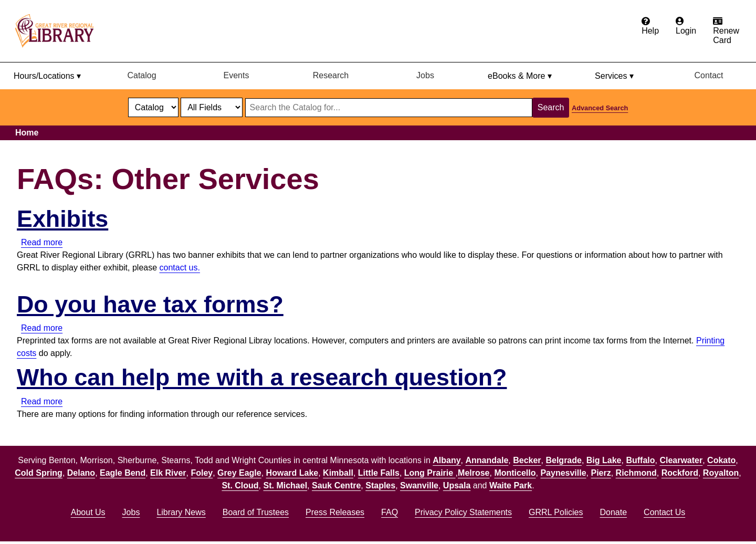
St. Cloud (240, 485)
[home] (59, 31)
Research (331, 75)
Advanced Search (600, 108)
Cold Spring (39, 473)
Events (237, 75)
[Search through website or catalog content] (389, 108)
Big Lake (604, 460)
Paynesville (563, 473)
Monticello (515, 473)
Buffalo (640, 460)
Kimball (338, 473)
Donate (613, 512)
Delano (81, 473)
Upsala (457, 485)
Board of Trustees (256, 512)
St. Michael (286, 485)
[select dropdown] (153, 107)
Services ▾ (614, 76)
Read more (42, 242)
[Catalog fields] (212, 107)
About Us (88, 512)
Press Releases (335, 512)
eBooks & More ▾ (520, 76)
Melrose (474, 473)
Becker (527, 460)
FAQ (390, 512)
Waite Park (511, 485)
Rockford (680, 473)
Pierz (601, 473)
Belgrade (563, 460)
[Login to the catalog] (686, 26)
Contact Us (664, 512)
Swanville (419, 485)
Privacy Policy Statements (463, 512)
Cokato (721, 460)
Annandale (487, 460)
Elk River (168, 473)
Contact (708, 75)
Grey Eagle (239, 473)
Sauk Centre (336, 485)
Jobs (425, 75)
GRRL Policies (556, 512)
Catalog (141, 75)
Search (551, 107)
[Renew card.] (726, 31)
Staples (380, 485)
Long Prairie (430, 473)
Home (27, 133)
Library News (181, 512)
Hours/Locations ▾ (47, 76)
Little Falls (379, 473)
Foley (202, 473)
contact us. (180, 268)
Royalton (721, 473)
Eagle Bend (123, 473)
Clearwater (681, 460)
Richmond (636, 473)
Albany (447, 460)
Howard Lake (292, 473)
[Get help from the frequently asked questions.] (650, 26)
